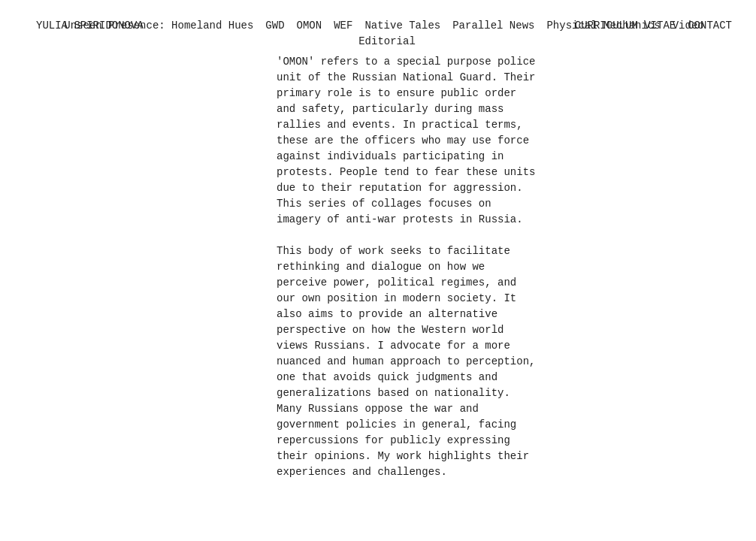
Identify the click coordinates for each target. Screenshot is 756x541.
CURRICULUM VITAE (625, 26)
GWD (275, 26)
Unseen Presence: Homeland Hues (159, 26)
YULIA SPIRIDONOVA (90, 26)
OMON (310, 26)
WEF (343, 26)
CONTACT (710, 26)
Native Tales (402, 26)
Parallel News (493, 26)
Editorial (387, 41)
